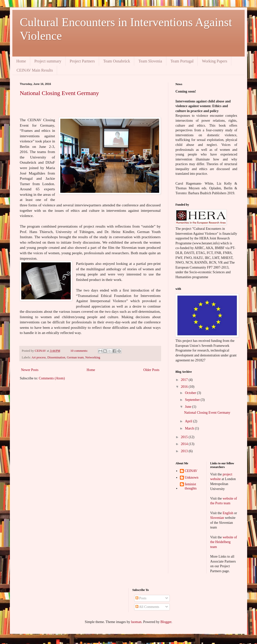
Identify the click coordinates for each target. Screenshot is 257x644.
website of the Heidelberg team (224, 542)
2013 (185, 451)
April (189, 421)
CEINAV (191, 471)
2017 (185, 380)
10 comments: (80, 351)
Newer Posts (30, 370)
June (188, 407)
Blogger (166, 622)
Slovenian (218, 518)
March (190, 428)
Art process (39, 357)
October (191, 393)
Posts (141, 598)
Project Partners (82, 61)
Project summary (48, 61)
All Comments (147, 607)
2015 (185, 437)
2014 (185, 444)
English (228, 513)
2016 (185, 387)
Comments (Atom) (52, 378)
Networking (93, 357)
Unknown (192, 478)
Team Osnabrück (117, 61)
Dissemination (56, 357)
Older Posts (151, 370)
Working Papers (214, 61)
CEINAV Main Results (35, 70)
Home (21, 61)
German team (75, 357)
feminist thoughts (191, 486)
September (193, 400)
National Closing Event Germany (59, 93)
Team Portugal (182, 61)
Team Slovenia (150, 61)
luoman (136, 622)
